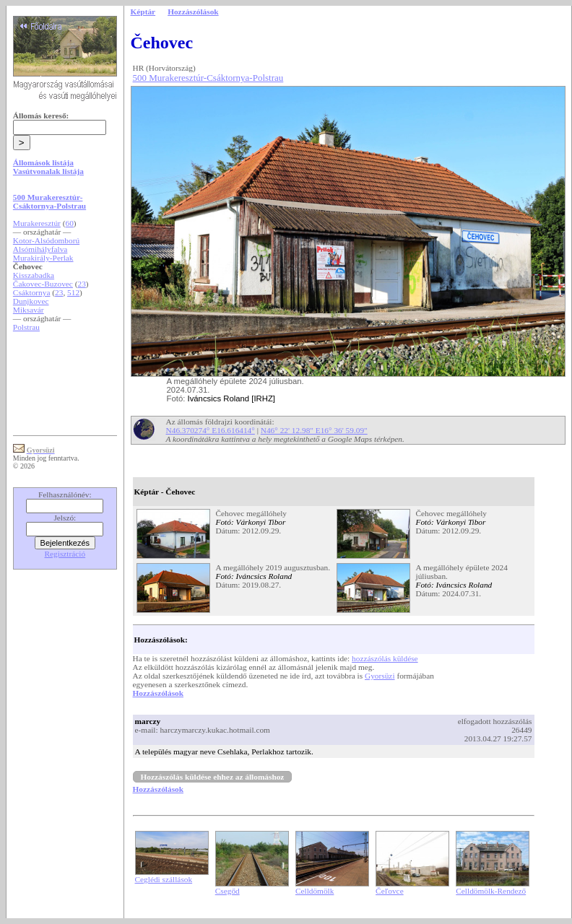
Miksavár (29, 310)
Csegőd (227, 891)
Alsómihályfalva (40, 249)
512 (73, 292)
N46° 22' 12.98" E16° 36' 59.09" (314, 430)
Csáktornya (32, 292)
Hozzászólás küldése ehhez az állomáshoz (213, 777)
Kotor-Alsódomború (46, 240)
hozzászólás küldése (385, 658)
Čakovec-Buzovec (43, 284)
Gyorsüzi (380, 676)
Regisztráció (65, 554)
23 (82, 284)
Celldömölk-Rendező (491, 891)
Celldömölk (315, 891)
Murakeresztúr (37, 223)
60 (70, 223)
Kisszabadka (34, 275)
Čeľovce (390, 891)
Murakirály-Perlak (43, 258)
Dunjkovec (31, 301)
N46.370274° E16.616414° (211, 430)
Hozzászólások (158, 693)
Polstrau (26, 327)
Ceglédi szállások (164, 879)
